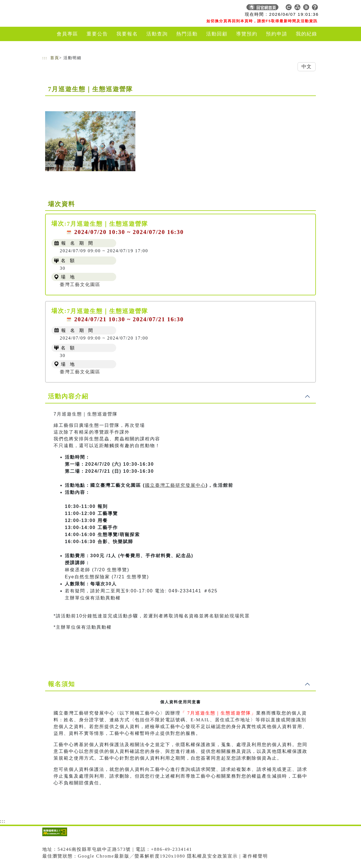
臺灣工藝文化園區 (80, 285)
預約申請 (277, 34)
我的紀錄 (307, 34)
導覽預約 (247, 34)
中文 (307, 67)
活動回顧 (217, 34)
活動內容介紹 (68, 396)
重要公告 (97, 34)
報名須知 (61, 684)
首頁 (55, 58)
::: (45, 58)
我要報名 (127, 34)
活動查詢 (157, 34)
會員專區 (67, 34)
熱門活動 (187, 34)
